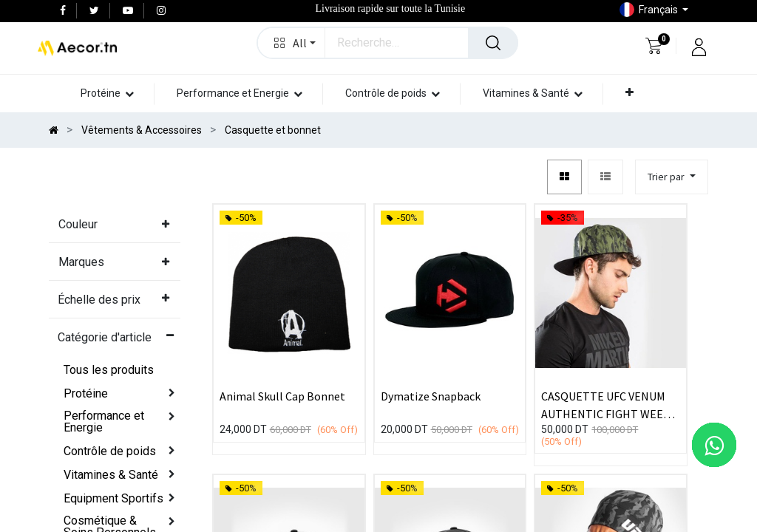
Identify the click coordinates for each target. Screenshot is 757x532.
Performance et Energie (104, 422)
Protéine (86, 393)
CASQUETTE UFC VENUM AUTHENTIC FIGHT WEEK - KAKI (609, 404)
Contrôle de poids (110, 451)
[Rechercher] (493, 43)
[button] (292, 43)
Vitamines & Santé (111, 475)
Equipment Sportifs (113, 498)
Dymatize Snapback (431, 396)
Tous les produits (109, 370)
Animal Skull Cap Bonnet (282, 396)
